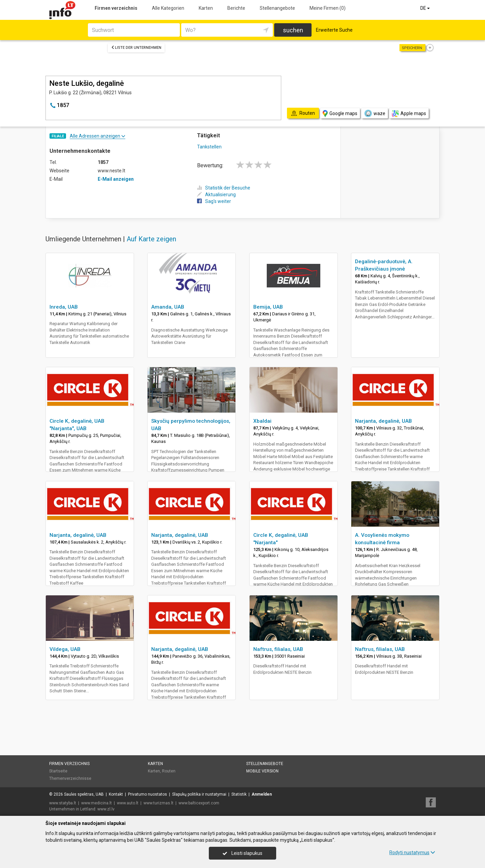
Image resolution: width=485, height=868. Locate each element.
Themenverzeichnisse (70, 778)
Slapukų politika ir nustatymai (199, 794)
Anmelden (262, 794)
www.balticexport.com (199, 803)
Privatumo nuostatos (148, 794)
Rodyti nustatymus (412, 853)
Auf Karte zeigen (151, 239)
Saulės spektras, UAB (84, 794)
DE (426, 8)
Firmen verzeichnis (116, 8)
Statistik (239, 794)
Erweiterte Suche (334, 30)
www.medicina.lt (96, 803)
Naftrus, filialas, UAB (278, 649)
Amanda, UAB (168, 307)
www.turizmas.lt (158, 803)
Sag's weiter (214, 201)
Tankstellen (209, 147)
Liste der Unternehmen (136, 48)
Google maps (340, 114)
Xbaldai (262, 421)
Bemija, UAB (268, 307)
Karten (206, 8)
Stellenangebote (277, 8)
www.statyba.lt (63, 803)
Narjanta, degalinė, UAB (383, 421)
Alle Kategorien (168, 8)
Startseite (58, 771)
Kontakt (116, 794)
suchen (293, 30)
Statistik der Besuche (224, 188)
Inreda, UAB (64, 307)
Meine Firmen (328, 8)
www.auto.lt (128, 803)
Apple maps (409, 114)
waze (375, 113)
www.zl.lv (106, 809)
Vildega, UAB (65, 649)
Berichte (236, 8)
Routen (169, 771)
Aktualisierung (216, 195)
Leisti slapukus (243, 853)
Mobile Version (262, 771)
